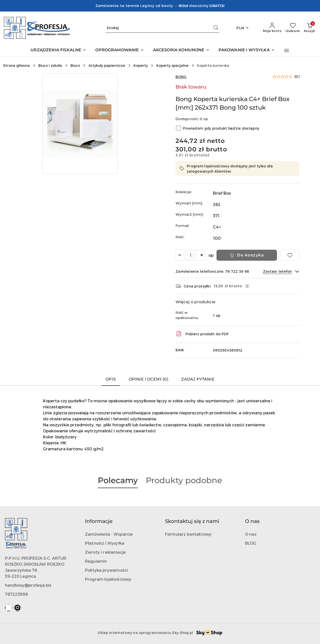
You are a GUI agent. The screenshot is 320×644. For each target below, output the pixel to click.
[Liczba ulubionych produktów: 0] (293, 28)
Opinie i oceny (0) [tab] (148, 379)
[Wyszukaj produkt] (162, 28)
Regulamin (96, 561)
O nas (251, 534)
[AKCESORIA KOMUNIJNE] (181, 50)
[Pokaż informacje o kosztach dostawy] (247, 286)
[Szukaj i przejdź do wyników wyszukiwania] (216, 28)
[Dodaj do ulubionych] (290, 255)
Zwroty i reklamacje (105, 552)
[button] (287, 51)
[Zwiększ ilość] (201, 255)
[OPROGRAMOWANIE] (119, 50)
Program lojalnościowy (108, 579)
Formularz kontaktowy (188, 534)
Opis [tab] (111, 379)
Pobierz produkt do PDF (202, 334)
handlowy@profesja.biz (28, 585)
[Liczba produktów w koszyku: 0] (309, 28)
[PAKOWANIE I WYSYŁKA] (247, 50)
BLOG (251, 543)
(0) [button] (297, 77)
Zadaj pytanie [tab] (198, 379)
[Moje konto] (272, 28)
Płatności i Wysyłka (105, 543)
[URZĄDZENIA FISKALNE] (58, 50)
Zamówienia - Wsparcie (109, 534)
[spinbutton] (190, 255)
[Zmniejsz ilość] (179, 255)
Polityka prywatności (106, 570)
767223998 (16, 594)
